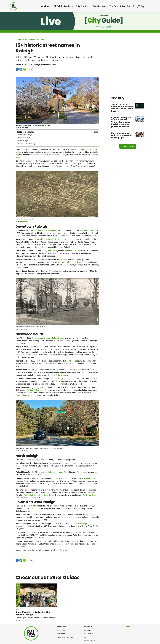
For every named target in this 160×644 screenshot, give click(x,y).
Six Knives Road (89, 495)
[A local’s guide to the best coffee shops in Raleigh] (36, 595)
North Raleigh (23, 141)
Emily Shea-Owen (49, 65)
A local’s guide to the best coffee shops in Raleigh (33, 613)
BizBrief (58, 6)
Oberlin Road (69, 361)
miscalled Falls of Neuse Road (54, 472)
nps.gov (25, 222)
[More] (73, 6)
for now (26, 395)
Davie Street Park (27, 244)
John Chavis (52, 251)
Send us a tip (65, 550)
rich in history (31, 506)
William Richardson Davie (50, 239)
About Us (88, 627)
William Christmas (89, 230)
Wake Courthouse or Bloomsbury (42, 230)
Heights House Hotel (24, 355)
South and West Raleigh (27, 144)
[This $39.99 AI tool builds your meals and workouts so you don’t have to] (140, 106)
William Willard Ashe (36, 390)
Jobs (105, 6)
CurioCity (46, 6)
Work (18, 610)
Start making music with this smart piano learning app (122, 135)
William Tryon (81, 532)
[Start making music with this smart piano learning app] (140, 135)
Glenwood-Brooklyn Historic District (50, 338)
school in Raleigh (73, 251)
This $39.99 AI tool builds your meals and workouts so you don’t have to (122, 108)
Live (43, 40)
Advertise (125, 6)
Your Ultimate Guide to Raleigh (27, 40)
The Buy (114, 6)
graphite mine (89, 478)
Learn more (20, 546)
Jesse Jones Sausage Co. (80, 524)
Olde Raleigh (23, 466)
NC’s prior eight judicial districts (70, 262)
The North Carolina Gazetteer (35, 495)
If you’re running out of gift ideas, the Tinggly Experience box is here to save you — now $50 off (121, 122)
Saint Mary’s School (61, 379)
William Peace (62, 375)
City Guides (82, 6)
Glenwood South (24, 138)
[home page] (14, 6)
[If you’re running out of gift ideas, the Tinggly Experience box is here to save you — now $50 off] (140, 119)
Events (97, 6)
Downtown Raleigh (25, 135)
